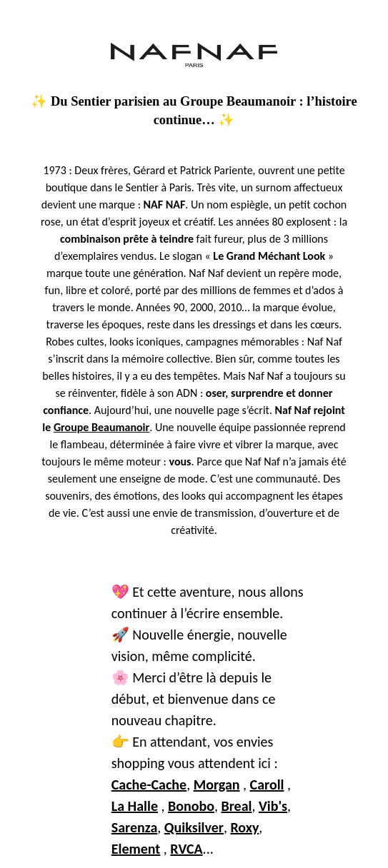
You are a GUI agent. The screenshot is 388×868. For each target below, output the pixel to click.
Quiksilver (194, 827)
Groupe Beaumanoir (101, 427)
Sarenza (135, 827)
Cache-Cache (149, 784)
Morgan (217, 784)
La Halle (135, 806)
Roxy (244, 827)
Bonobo (191, 806)
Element (136, 849)
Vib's (273, 806)
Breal (236, 806)
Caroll (267, 784)
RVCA (186, 849)
